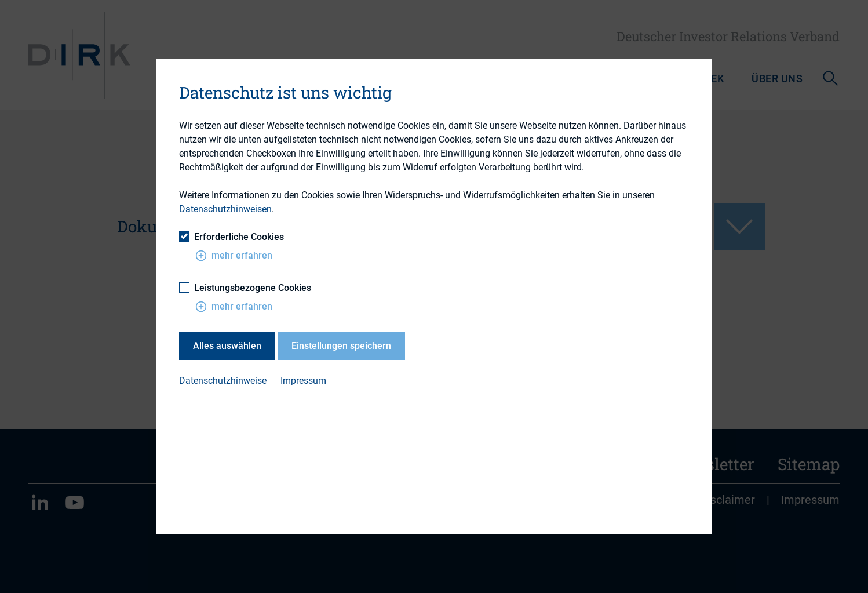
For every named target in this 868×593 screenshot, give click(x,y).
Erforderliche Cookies (231, 237)
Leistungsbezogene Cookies (245, 288)
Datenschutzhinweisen (225, 209)
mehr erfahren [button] (234, 256)
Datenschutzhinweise (223, 381)
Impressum (303, 381)
